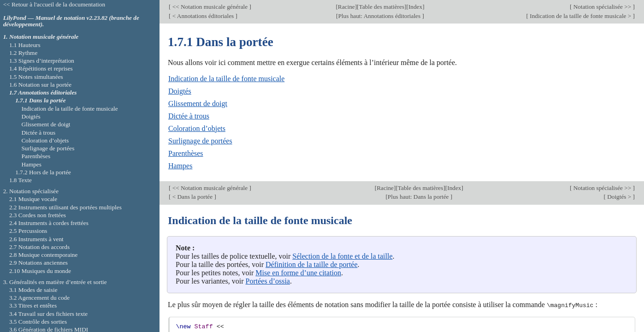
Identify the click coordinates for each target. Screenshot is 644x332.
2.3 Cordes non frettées (38, 215)
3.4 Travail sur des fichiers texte (48, 314)
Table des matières (382, 7)
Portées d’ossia (268, 281)
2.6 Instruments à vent (36, 239)
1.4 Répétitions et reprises (41, 68)
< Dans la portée (192, 197)
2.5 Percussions (28, 231)
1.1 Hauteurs (25, 45)
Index (415, 7)
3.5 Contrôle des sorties (38, 322)
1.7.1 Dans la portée (40, 100)
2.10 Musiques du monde (40, 271)
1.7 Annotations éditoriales (43, 92)
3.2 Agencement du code (39, 298)
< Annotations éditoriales (203, 16)
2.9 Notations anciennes (38, 263)
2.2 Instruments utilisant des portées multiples (65, 207)
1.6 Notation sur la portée (40, 85)
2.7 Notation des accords (39, 247)
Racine (346, 7)
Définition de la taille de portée (311, 264)
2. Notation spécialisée (31, 191)
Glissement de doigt (198, 104)
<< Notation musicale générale (210, 7)
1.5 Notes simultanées (36, 77)
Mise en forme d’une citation (298, 273)
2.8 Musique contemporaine (43, 255)
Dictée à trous (189, 116)
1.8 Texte (21, 180)
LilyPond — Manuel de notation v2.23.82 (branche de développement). (71, 21)
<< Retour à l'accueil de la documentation (54, 4)
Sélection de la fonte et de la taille (342, 256)
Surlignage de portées (200, 141)
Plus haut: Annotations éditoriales (380, 16)
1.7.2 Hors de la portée (43, 172)
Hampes (180, 166)
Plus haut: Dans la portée (419, 197)
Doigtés (180, 91)
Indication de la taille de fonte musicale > (581, 16)
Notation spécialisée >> (602, 7)
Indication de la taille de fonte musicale (226, 79)
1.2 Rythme (23, 53)
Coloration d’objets (197, 128)
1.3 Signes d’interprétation (42, 61)
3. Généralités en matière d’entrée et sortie (55, 282)
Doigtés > (619, 197)
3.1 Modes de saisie (33, 290)
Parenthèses (186, 153)
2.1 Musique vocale (33, 199)
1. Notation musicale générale (41, 37)
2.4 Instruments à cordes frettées (49, 223)
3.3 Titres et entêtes (33, 305)
